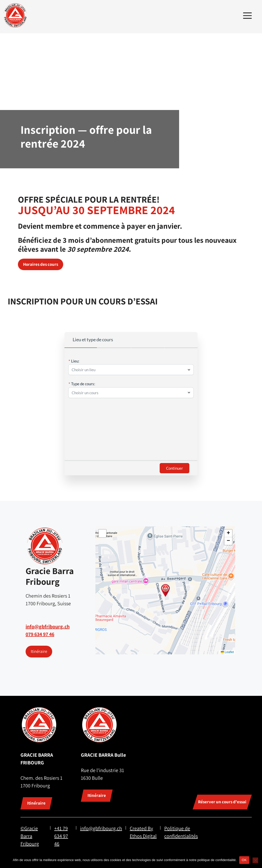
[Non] (255, 860)
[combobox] (128, 370)
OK (244, 860)
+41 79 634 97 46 (61, 836)
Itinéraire (39, 651)
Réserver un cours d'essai (222, 802)
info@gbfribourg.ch (48, 627)
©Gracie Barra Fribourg (30, 836)
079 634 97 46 (40, 634)
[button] (165, 590)
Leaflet (227, 652)
